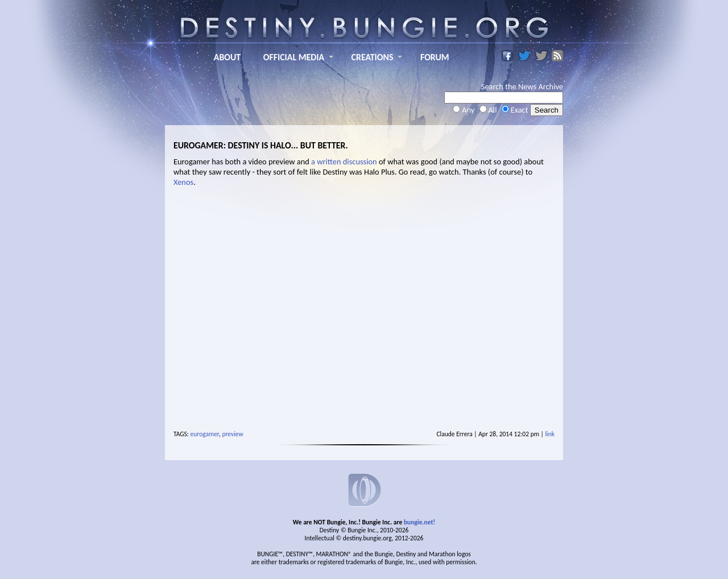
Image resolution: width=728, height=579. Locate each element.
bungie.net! (419, 522)
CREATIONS (373, 57)
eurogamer (205, 434)
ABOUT (227, 57)
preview (232, 434)
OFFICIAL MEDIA (294, 57)
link (550, 434)
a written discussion (344, 162)
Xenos (183, 182)
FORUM (435, 57)
